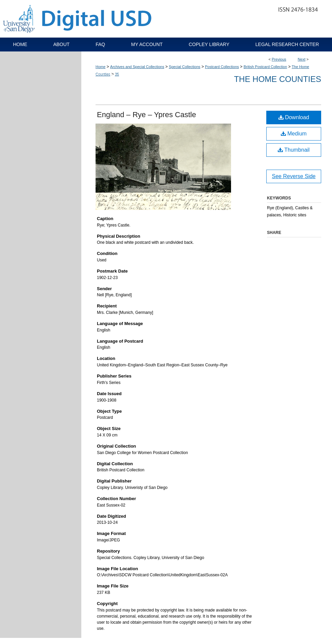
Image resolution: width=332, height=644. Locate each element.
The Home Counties (278, 79)
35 (117, 74)
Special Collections (184, 67)
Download (294, 117)
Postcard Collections (222, 67)
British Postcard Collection (265, 67)
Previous (279, 59)
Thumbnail (294, 150)
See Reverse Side (294, 176)
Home (100, 67)
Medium (294, 134)
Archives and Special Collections (137, 67)
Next (302, 59)
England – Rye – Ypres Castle (147, 115)
